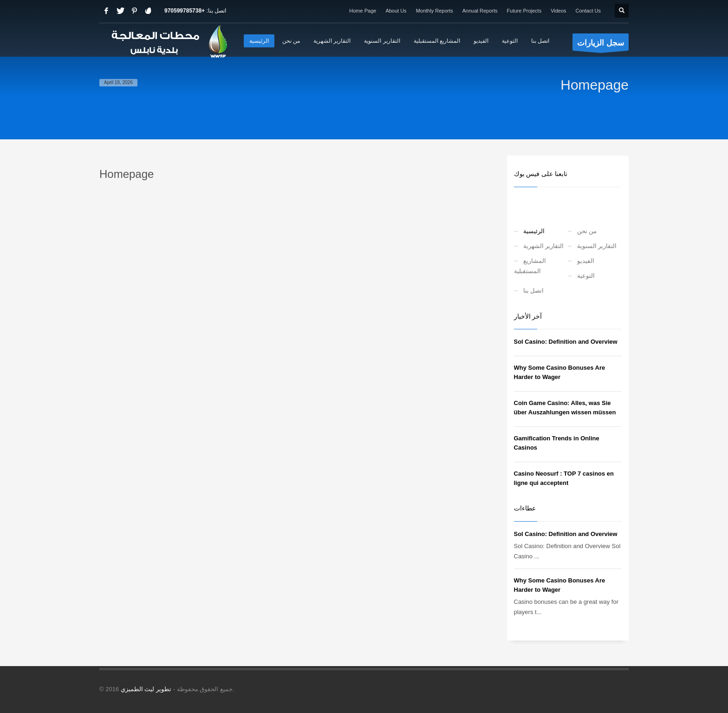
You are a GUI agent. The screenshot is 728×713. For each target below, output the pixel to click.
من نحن (587, 231)
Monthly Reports (435, 11)
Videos (558, 11)
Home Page (363, 11)
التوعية (586, 276)
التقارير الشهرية (544, 246)
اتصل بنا (534, 291)
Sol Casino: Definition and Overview (566, 342)
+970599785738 (185, 11)
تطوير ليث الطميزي (146, 689)
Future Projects (524, 11)
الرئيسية (534, 231)
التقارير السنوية (597, 246)
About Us (396, 11)
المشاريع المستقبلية (530, 266)
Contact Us (588, 11)
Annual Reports (480, 11)
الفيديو (586, 261)
